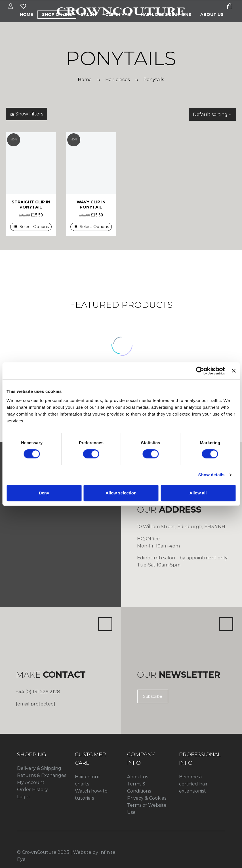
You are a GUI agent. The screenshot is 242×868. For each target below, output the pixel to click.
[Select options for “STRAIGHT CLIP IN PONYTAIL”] (31, 227)
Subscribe (153, 696)
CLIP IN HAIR (118, 14)
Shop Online (57, 14)
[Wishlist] (23, 7)
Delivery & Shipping (39, 768)
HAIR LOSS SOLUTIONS (166, 14)
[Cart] (230, 7)
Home (26, 14)
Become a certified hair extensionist (193, 784)
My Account (31, 782)
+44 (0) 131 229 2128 (38, 692)
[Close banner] (233, 371)
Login (23, 797)
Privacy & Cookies (147, 798)
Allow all (198, 493)
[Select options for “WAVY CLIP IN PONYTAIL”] (91, 227)
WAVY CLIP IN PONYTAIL (91, 205)
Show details (212, 475)
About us (138, 777)
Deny (44, 493)
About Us (212, 14)
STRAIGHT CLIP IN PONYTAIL (31, 205)
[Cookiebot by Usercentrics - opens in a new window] (200, 371)
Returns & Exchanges (42, 775)
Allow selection (121, 493)
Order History (32, 790)
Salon (89, 14)
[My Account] (11, 7)
